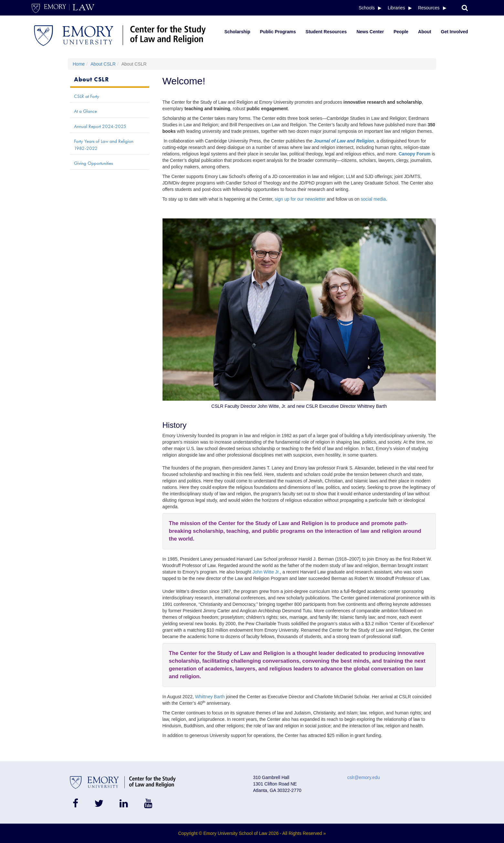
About (425, 32)
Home (79, 64)
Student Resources (326, 32)
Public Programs (278, 32)
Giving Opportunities (93, 163)
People (401, 32)
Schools (367, 8)
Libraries (396, 8)
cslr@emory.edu (364, 777)
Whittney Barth (210, 697)
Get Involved (455, 32)
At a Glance (85, 111)
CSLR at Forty (87, 96)
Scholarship (237, 32)
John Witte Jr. (266, 572)
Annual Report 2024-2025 (100, 126)
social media (373, 199)
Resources (429, 8)
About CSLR (103, 64)
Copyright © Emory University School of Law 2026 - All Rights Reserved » (252, 833)
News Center (370, 32)
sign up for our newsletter (300, 199)
